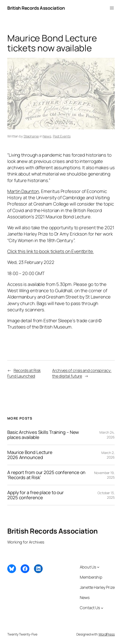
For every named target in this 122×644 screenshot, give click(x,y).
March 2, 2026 (108, 455)
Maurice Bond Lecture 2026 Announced (30, 455)
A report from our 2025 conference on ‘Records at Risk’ (46, 475)
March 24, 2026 (107, 435)
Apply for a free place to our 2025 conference (36, 495)
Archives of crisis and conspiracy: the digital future (82, 373)
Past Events (62, 136)
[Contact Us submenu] (102, 608)
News (47, 136)
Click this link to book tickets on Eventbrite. (50, 251)
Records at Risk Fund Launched (24, 373)
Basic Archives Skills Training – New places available (43, 435)
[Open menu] (112, 8)
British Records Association (36, 8)
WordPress (107, 634)
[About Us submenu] (98, 567)
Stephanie (31, 136)
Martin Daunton (23, 191)
